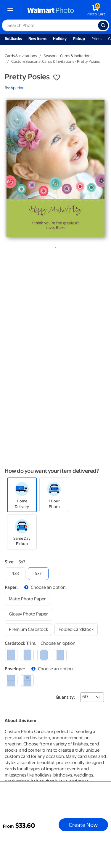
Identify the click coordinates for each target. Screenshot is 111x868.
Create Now (83, 825)
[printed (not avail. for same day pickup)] (27, 680)
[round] (27, 655)
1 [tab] (54, 247)
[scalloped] (60, 655)
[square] (11, 655)
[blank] (11, 680)
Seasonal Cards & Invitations (68, 56)
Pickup (79, 39)
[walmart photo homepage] (51, 11)
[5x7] (38, 574)
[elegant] (44, 655)
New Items (37, 39)
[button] (57, 78)
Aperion (18, 88)
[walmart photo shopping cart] (96, 11)
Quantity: (65, 697)
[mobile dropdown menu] (10, 11)
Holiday (60, 39)
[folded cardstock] (76, 630)
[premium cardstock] (28, 630)
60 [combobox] (85, 697)
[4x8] (15, 574)
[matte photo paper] (27, 599)
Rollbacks (13, 39)
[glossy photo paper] (28, 614)
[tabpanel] (55, 169)
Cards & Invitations (21, 56)
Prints (96, 39)
